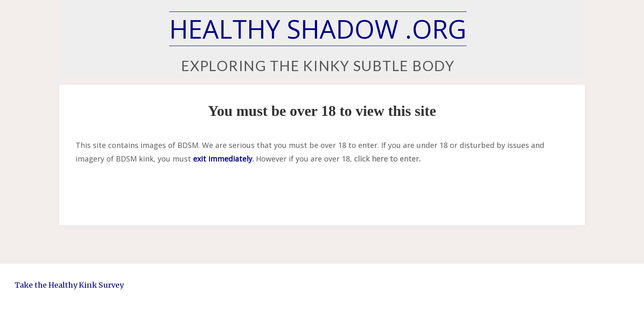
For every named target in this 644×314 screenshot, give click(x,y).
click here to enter (386, 159)
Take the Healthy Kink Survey (69, 285)
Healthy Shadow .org (318, 29)
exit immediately (223, 159)
